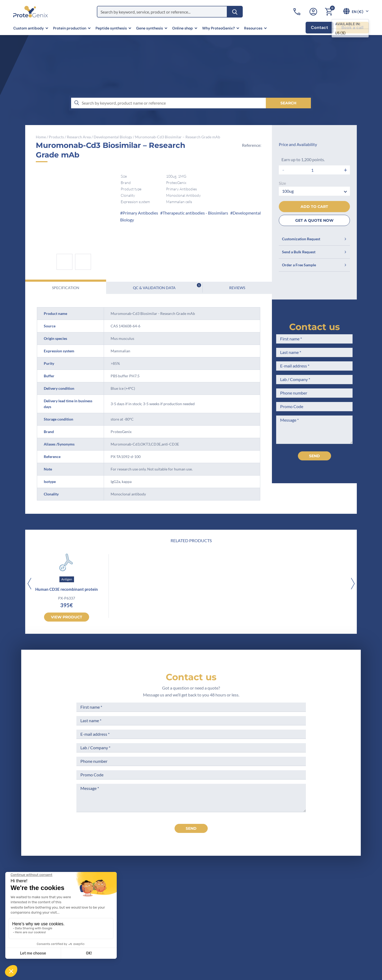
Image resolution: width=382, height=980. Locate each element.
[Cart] (329, 12)
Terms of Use (195, 911)
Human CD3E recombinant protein (67, 589)
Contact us (314, 327)
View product (67, 617)
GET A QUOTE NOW (314, 220)
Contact (320, 27)
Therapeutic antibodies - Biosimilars (195, 213)
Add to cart (314, 207)
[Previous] (29, 584)
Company (140, 901)
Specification (66, 288)
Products (56, 137)
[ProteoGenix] (31, 12)
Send (314, 456)
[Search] (235, 12)
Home (41, 137)
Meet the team (144, 911)
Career (137, 931)
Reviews (237, 288)
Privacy (137, 941)
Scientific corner (146, 921)
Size (282, 183)
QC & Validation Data (167, 286)
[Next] (353, 584)
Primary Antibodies (140, 213)
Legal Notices (196, 901)
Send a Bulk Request (314, 252)
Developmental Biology (113, 137)
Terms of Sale (196, 891)
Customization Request (314, 239)
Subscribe (336, 932)
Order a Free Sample (314, 265)
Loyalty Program (199, 937)
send (191, 828)
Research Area (79, 137)
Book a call (352, 27)
